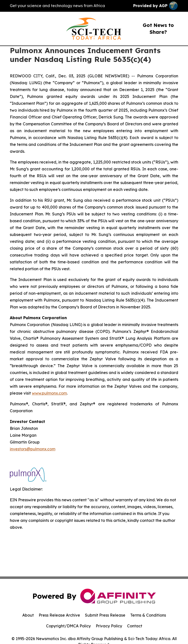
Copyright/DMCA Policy (68, 626)
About (28, 615)
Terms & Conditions (148, 615)
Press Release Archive (59, 615)
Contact (135, 626)
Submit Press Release (105, 615)
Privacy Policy (109, 626)
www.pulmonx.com (49, 393)
